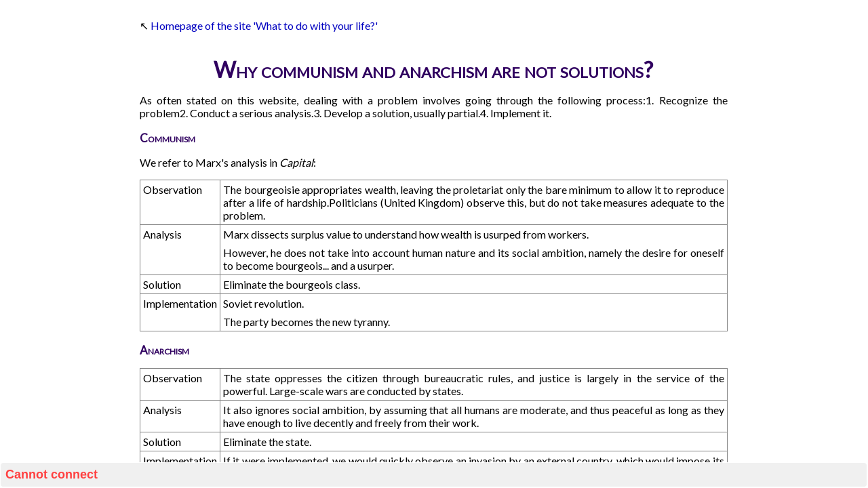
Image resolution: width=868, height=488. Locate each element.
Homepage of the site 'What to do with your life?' (264, 25)
